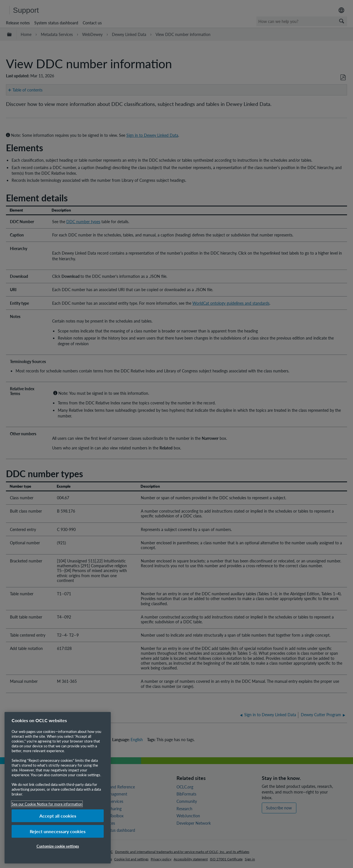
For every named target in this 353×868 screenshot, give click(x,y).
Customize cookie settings (58, 846)
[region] (58, 788)
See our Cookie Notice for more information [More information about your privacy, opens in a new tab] (47, 804)
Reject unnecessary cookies (58, 831)
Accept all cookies (58, 816)
